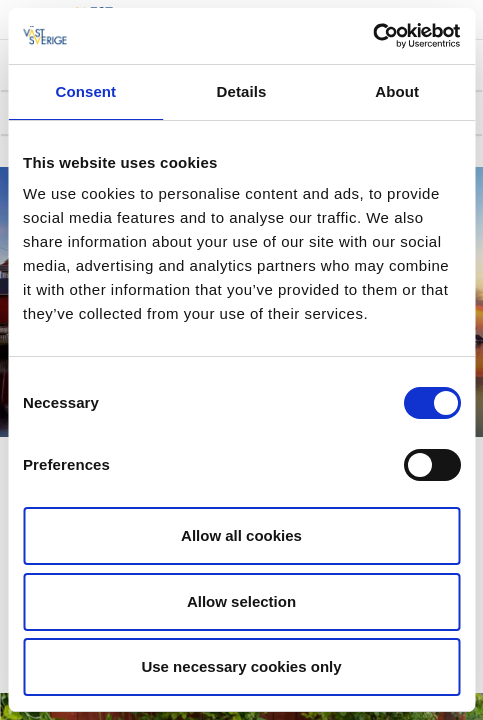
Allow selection (241, 601)
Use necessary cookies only (241, 666)
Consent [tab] (85, 91)
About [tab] (397, 91)
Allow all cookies (241, 535)
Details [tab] (242, 91)
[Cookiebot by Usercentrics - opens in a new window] (372, 36)
